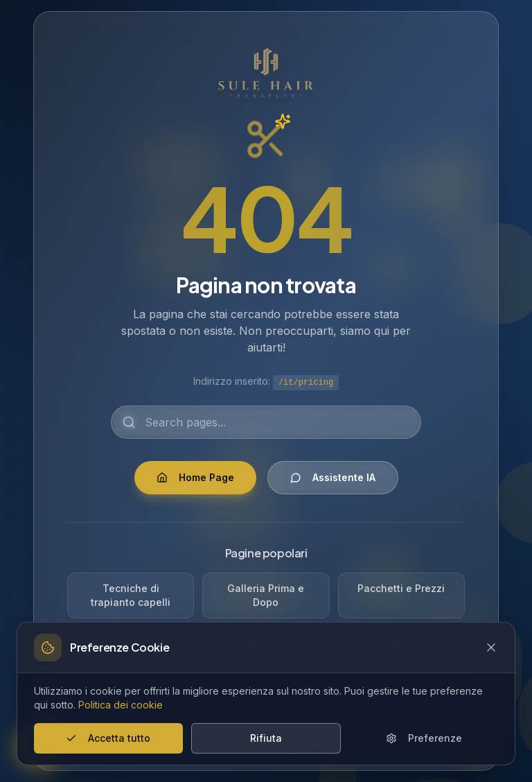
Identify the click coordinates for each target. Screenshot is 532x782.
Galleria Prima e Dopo (266, 595)
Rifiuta (266, 738)
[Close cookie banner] (491, 648)
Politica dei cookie (121, 705)
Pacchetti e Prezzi (401, 588)
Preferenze (424, 738)
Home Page (195, 477)
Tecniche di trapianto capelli (131, 595)
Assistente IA (333, 477)
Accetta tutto (108, 738)
